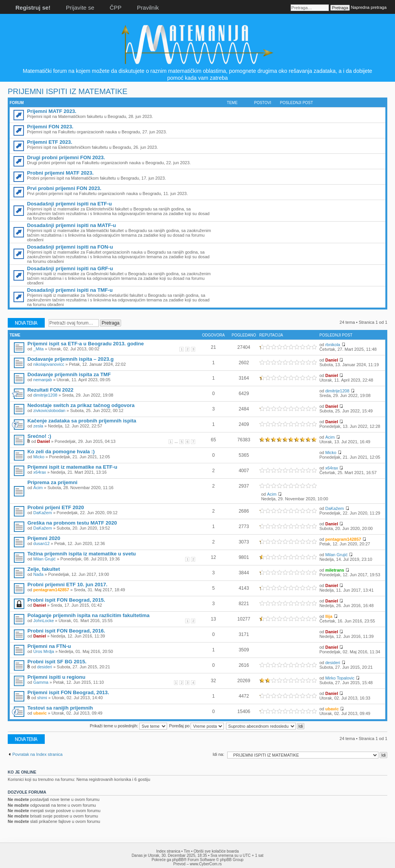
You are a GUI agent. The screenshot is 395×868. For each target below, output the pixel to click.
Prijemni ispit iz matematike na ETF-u (72, 467)
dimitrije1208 (45, 395)
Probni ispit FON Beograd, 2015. (66, 600)
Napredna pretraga (369, 7)
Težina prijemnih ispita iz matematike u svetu (82, 554)
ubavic (40, 713)
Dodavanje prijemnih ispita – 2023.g (71, 359)
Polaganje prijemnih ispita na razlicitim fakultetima (89, 615)
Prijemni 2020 (44, 538)
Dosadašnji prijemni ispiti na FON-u (70, 247)
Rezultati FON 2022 (50, 390)
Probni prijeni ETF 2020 (56, 507)
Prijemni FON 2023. (50, 127)
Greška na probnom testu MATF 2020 (72, 523)
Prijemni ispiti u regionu (56, 677)
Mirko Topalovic (340, 678)
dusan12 (41, 543)
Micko (39, 457)
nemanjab (42, 380)
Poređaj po (196, 726)
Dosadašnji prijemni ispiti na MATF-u (72, 225)
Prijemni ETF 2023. (50, 142)
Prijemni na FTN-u (49, 646)
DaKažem (42, 513)
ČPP (116, 8)
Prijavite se (80, 8)
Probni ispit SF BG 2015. (57, 662)
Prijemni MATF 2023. (52, 111)
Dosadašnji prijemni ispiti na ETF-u (69, 204)
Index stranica (168, 851)
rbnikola (333, 345)
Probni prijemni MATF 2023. (60, 173)
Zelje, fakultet (44, 569)
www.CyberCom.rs (206, 864)
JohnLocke (43, 621)
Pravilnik (148, 8)
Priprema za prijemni (52, 482)
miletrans (335, 570)
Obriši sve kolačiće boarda (216, 851)
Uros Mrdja (44, 651)
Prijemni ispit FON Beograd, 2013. (68, 692)
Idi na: (218, 754)
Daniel (332, 360)
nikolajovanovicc (49, 364)
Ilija (329, 616)
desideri (45, 667)
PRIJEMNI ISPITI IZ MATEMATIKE (68, 91)
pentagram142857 (343, 539)
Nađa (38, 574)
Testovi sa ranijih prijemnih (60, 708)
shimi (42, 698)
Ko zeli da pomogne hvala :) (61, 452)
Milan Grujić (44, 559)
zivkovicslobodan (49, 410)
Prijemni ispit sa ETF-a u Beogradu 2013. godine (86, 344)
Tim (187, 851)
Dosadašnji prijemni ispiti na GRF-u (70, 268)
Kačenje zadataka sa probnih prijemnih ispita (82, 421)
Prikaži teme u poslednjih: (128, 726)
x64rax (40, 472)
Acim (330, 437)
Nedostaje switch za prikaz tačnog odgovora (81, 405)
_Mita (38, 349)
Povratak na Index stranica (37, 754)
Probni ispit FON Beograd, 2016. (66, 631)
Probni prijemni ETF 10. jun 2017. (67, 585)
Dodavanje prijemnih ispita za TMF (69, 374)
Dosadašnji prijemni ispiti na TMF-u (70, 290)
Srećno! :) (39, 436)
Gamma (41, 682)
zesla (38, 426)
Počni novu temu (26, 323)
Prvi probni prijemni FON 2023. (64, 188)
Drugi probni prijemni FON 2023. (66, 157)
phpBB (178, 860)
